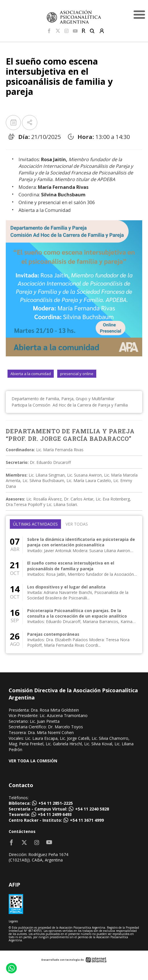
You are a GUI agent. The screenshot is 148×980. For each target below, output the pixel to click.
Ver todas (77, 524)
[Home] (74, 17)
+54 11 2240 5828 (92, 809)
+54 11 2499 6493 (55, 814)
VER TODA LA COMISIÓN (33, 761)
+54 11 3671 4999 (87, 820)
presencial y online (77, 374)
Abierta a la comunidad (31, 374)
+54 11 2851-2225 (56, 803)
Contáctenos (22, 831)
